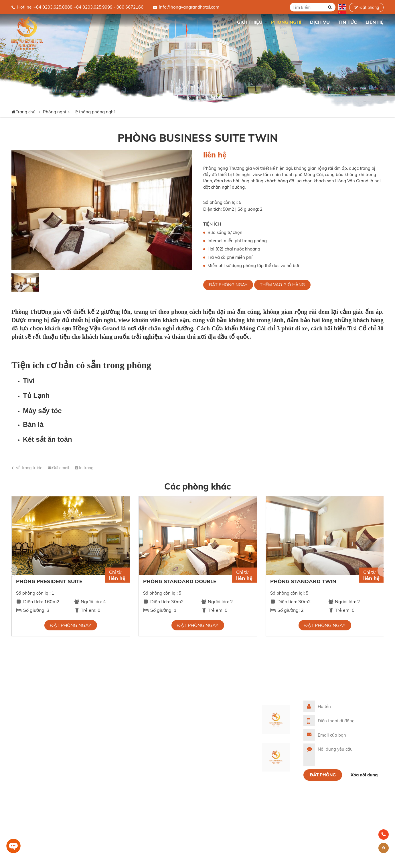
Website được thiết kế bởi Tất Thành (50, 862)
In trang (86, 468)
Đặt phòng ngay (228, 285)
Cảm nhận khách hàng (154, 752)
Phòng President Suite (49, 581)
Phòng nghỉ (55, 112)
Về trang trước (29, 468)
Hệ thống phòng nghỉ (94, 112)
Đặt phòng (369, 7)
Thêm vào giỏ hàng (282, 285)
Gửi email (61, 468)
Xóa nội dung (364, 775)
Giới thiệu (141, 713)
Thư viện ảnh (145, 742)
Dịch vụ (139, 732)
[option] (102, 210)
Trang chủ (224, 22)
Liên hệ (139, 762)
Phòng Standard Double (180, 581)
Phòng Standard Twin (303, 581)
